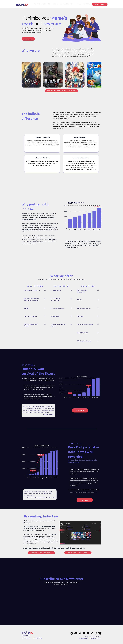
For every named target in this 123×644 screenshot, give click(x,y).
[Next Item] (98, 75)
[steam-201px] (72, 633)
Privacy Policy (38, 638)
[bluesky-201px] (100, 633)
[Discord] (76, 633)
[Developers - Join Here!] (78, 553)
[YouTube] (84, 633)
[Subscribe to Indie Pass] (41, 553)
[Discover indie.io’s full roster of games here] (62, 91)
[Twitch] (96, 633)
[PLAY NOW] (80, 410)
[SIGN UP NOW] (100, 4)
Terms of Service (27, 638)
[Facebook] (88, 633)
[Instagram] (92, 633)
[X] (80, 633)
